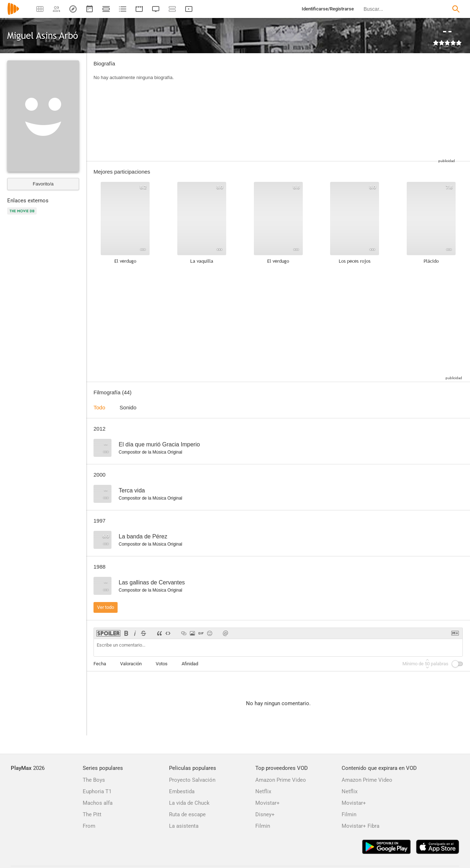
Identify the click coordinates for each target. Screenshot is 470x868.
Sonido (128, 407)
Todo (99, 407)
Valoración (131, 664)
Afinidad (190, 664)
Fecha (100, 664)
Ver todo (106, 607)
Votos (162, 664)
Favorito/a (43, 184)
